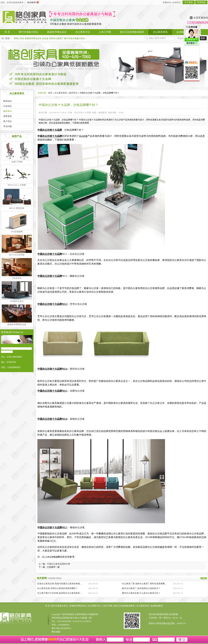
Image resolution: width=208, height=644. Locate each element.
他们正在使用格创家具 (124, 606)
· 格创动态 (7, 101)
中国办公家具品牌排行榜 (59, 564)
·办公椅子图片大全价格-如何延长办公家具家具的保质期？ (64, 593)
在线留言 (177, 2)
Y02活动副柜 (17, 232)
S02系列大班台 (17, 301)
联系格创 (201, 2)
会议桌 (45, 38)
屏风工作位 (19, 38)
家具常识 (73, 93)
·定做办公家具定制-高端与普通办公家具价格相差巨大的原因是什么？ (69, 584)
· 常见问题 (7, 126)
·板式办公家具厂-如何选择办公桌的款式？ (141, 588)
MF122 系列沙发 (17, 208)
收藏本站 (167, 2)
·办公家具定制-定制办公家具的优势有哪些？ (57, 588)
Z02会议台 (17, 278)
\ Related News (54, 578)
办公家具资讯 (61, 93)
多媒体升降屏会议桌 (17, 324)
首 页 (47, 606)
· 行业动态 (7, 106)
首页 (50, 93)
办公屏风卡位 (94, 606)
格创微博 (33, 2)
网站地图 (56, 632)
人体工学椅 (107, 606)
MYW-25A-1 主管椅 (17, 185)
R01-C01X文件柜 (17, 255)
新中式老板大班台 (60, 606)
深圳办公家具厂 (56, 38)
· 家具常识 (7, 111)
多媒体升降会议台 (33, 38)
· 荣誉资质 (7, 116)
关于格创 (189, 2)
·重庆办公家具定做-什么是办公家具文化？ (141, 593)
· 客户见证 (7, 121)
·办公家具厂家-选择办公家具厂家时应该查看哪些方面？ (147, 584)
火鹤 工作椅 (17, 162)
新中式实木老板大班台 (75, 38)
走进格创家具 (157, 606)
